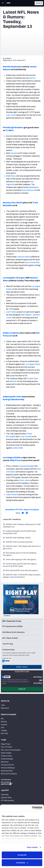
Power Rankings (7, 759)
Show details (32, 847)
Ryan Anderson (28, 190)
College (4, 731)
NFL (2, 719)
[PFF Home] (9, 3)
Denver (32, 78)
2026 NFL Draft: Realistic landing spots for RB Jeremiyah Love (22, 526)
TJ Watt (10, 130)
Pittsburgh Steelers (13, 128)
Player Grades (6, 753)
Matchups (5, 762)
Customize (22, 863)
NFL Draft (5, 733)
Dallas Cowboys (11, 333)
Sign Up (22, 689)
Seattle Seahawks (12, 67)
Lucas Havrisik (25, 436)
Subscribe (5, 795)
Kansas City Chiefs (13, 203)
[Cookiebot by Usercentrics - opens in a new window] (32, 808)
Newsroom (5, 708)
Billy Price (15, 460)
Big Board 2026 (7, 771)
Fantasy (4, 725)
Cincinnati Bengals (26, 466)
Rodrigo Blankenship (14, 399)
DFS (3, 728)
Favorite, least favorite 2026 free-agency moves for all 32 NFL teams (20, 565)
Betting (4, 722)
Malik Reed (11, 176)
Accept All (22, 855)
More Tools (22, 667)
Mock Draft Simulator (9, 774)
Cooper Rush (33, 378)
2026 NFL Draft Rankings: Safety (17, 538)
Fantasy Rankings (8, 768)
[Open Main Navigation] (3, 3)
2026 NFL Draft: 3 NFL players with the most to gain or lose (22, 547)
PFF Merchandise (7, 801)
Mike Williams (26, 315)
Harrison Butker (23, 257)
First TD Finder (6, 747)
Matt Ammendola (32, 262)
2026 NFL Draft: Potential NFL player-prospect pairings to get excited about (22, 576)
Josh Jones (11, 115)
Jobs (3, 705)
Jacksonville (18, 448)
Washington (34, 187)
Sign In (39, 3)
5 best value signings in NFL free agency (19, 560)
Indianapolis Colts (12, 397)
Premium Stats (7, 756)
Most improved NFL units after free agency (20, 570)
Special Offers (6, 798)
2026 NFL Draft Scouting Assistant (18, 542)
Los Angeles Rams (33, 364)
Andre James (24, 480)
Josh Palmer (11, 312)
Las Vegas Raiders (12, 457)
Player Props (6, 744)
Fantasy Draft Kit (7, 765)
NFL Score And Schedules (11, 750)
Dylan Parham (12, 495)
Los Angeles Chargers (14, 278)
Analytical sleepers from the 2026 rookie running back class (19, 532)
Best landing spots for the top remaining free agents (20, 554)
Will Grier (13, 381)
